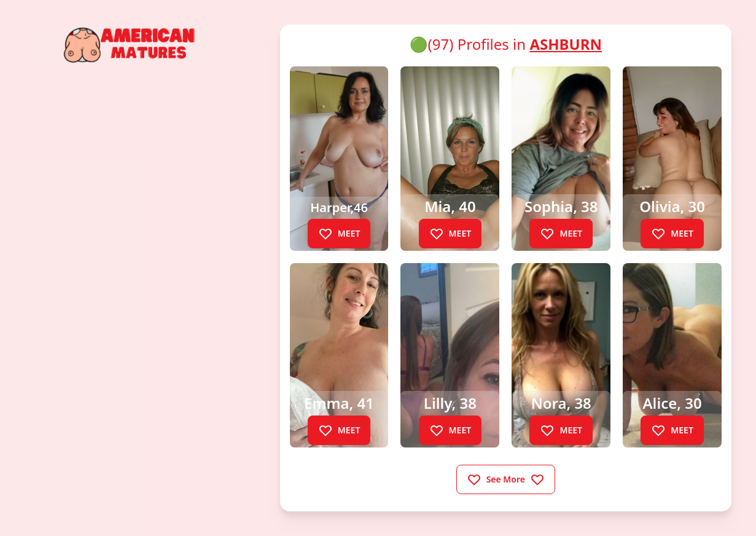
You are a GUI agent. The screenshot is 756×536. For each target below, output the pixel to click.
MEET (339, 234)
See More (506, 479)
